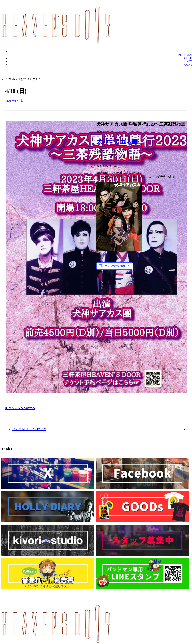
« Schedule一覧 (14, 101)
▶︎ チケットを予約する (20, 408)
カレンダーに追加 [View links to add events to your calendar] (115, 266)
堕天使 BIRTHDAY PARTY (29, 429)
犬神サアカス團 (117, 141)
